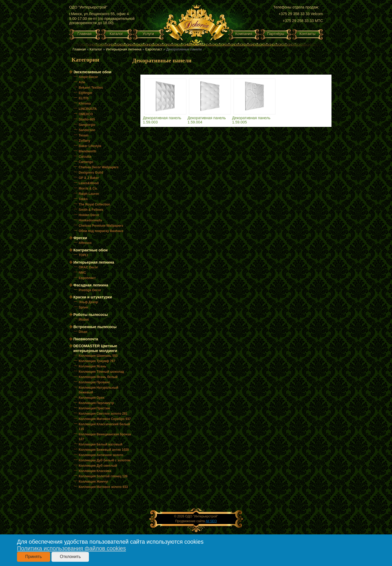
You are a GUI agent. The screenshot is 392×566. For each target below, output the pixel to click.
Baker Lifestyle (90, 146)
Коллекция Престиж (94, 408)
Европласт (154, 49)
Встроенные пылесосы (95, 327)
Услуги (148, 34)
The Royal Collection (95, 204)
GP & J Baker (89, 178)
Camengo (86, 162)
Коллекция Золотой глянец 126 (103, 476)
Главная (85, 34)
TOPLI (83, 255)
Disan (83, 332)
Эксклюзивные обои (92, 72)
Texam (84, 135)
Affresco (85, 243)
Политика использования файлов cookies (71, 548)
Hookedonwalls (91, 220)
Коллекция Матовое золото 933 (103, 487)
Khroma (85, 104)
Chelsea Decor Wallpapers (99, 167)
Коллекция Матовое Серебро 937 (105, 419)
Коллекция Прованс (94, 382)
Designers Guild (91, 173)
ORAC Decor (89, 267)
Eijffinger (86, 93)
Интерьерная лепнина (124, 49)
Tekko (83, 199)
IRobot (84, 320)
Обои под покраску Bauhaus (101, 231)
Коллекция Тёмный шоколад (101, 372)
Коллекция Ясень (93, 366)
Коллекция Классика (95, 471)
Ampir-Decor (89, 77)
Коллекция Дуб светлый (98, 466)
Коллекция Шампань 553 (98, 356)
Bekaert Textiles (91, 88)
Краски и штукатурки (93, 297)
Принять (34, 557)
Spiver (84, 307)
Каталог (116, 34)
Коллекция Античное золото (101, 455)
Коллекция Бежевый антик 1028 (104, 450)
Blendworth (88, 151)
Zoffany (85, 141)
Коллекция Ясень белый (98, 377)
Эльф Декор (89, 302)
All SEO (211, 521)
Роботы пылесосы (91, 315)
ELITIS (84, 98)
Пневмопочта (86, 339)
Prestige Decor (90, 290)
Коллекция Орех (92, 398)
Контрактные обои (91, 250)
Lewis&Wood (89, 183)
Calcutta (85, 157)
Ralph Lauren (89, 194)
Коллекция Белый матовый (101, 444)
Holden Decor (89, 215)
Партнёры (276, 34)
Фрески (80, 238)
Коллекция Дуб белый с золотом (105, 460)
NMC (82, 273)
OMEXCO (86, 114)
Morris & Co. (88, 188)
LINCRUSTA (88, 109)
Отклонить (70, 557)
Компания (244, 34)
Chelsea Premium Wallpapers (101, 226)
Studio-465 (87, 119)
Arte (82, 82)
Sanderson (87, 130)
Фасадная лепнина (91, 285)
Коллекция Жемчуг (94, 482)
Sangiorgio (87, 125)
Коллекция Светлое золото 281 (103, 414)
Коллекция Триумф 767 (97, 361)
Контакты (307, 34)
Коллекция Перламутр (96, 403)
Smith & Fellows (91, 210)
